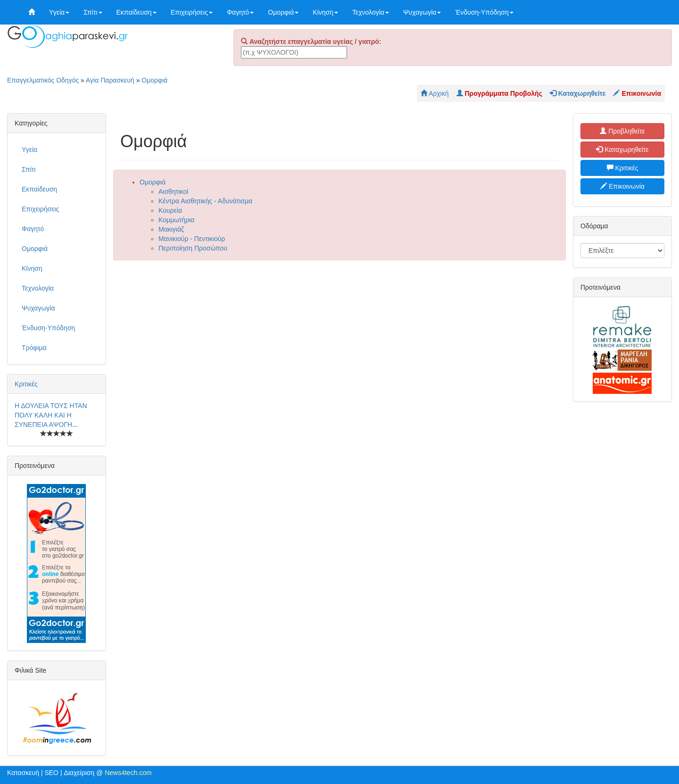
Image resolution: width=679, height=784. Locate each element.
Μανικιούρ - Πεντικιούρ (192, 239)
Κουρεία (170, 210)
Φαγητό (240, 12)
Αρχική (435, 93)
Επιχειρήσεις (192, 12)
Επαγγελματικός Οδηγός (43, 80)
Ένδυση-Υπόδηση (484, 12)
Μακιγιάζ (171, 229)
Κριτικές (26, 384)
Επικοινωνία (622, 186)
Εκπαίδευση (137, 12)
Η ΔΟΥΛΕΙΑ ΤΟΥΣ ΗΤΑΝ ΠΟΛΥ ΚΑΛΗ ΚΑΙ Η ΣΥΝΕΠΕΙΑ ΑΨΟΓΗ (51, 415)
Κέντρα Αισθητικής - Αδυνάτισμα (205, 201)
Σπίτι (93, 12)
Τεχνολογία (371, 12)
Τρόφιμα (34, 348)
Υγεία (59, 12)
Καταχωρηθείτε (622, 150)
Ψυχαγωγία (422, 12)
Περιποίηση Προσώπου (193, 248)
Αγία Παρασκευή (110, 80)
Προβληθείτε (622, 131)
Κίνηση (325, 12)
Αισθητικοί (173, 192)
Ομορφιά (283, 12)
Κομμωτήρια (176, 220)
